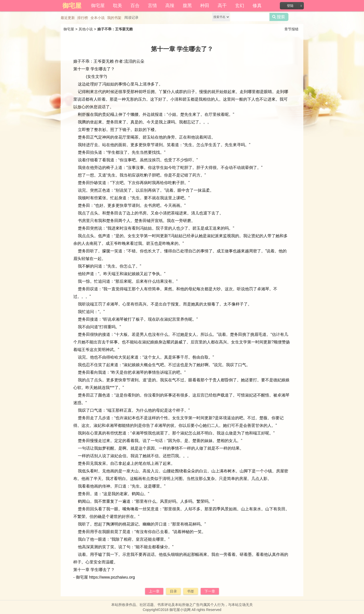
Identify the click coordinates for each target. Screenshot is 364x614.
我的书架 (114, 18)
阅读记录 (131, 17)
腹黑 (187, 6)
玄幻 (240, 6)
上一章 (154, 591)
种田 (205, 6)
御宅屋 (98, 6)
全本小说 (98, 18)
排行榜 (83, 18)
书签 (191, 591)
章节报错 (291, 29)
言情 (152, 6)
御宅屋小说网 (180, 610)
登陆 (290, 6)
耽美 (118, 6)
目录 (173, 591)
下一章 (210, 591)
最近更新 (68, 18)
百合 (135, 6)
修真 (257, 6)
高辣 (170, 6)
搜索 (279, 17)
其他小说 (86, 29)
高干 (222, 6)
